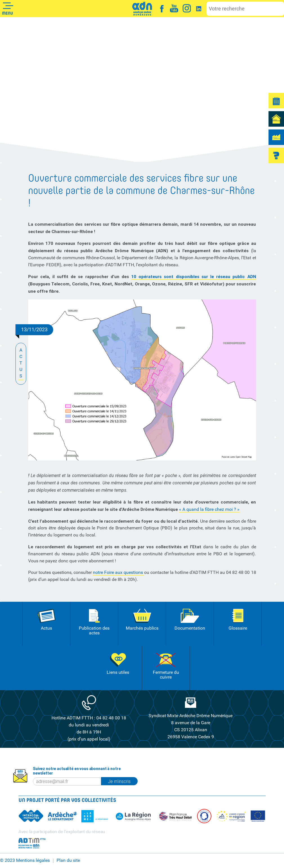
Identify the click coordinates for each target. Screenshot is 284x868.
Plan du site (68, 860)
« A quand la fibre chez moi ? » (209, 509)
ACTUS (21, 363)
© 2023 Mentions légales (25, 860)
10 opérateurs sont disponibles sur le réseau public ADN (194, 276)
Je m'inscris (119, 781)
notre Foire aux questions (118, 572)
